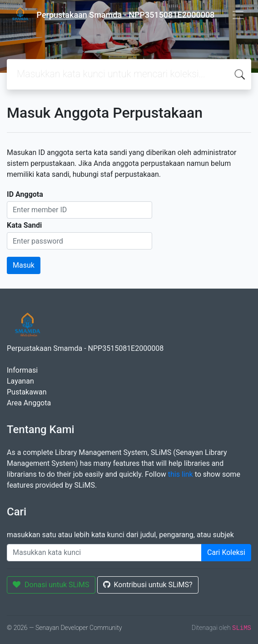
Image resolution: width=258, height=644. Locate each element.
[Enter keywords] (104, 553)
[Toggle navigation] (238, 15)
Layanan (20, 381)
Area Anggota (29, 403)
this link (181, 474)
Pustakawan (27, 392)
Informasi (22, 370)
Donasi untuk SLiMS (51, 585)
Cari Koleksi (226, 552)
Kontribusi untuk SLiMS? (148, 585)
